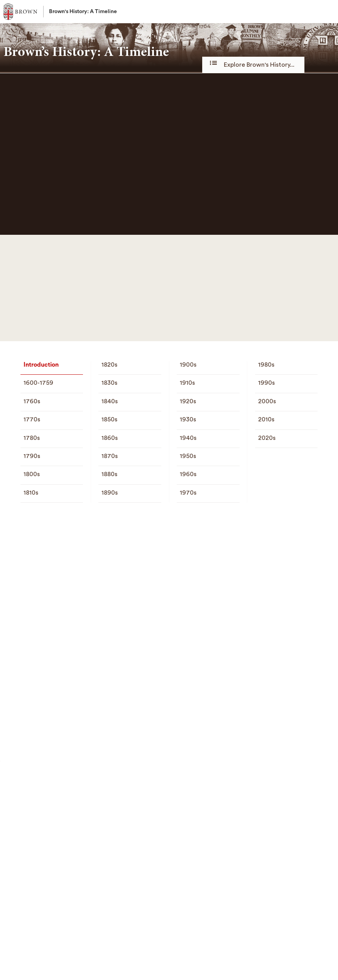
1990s (266, 383)
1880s (109, 474)
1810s (31, 493)
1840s (110, 401)
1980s (266, 365)
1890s (110, 493)
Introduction (41, 365)
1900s (188, 365)
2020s (267, 438)
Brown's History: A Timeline (83, 12)
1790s (32, 456)
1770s (32, 419)
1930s (188, 419)
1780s (32, 438)
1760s (32, 401)
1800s (32, 474)
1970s (188, 493)
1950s (188, 456)
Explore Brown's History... (253, 64)
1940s (188, 438)
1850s (109, 419)
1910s (187, 383)
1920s (188, 401)
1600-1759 (38, 383)
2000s (267, 401)
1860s (110, 438)
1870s (110, 456)
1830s (109, 383)
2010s (266, 419)
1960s (188, 474)
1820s (109, 365)
